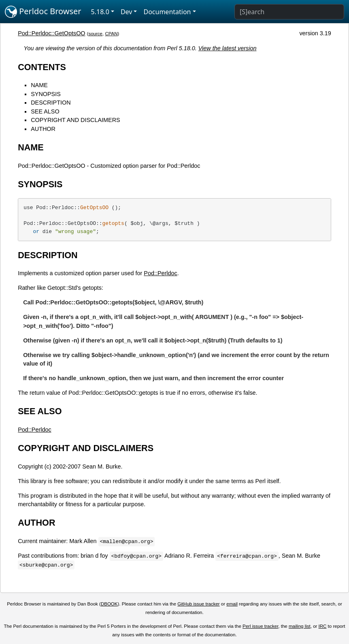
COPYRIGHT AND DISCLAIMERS (75, 120)
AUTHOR (43, 129)
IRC (323, 626)
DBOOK (109, 604)
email (232, 604)
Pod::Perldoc (160, 273)
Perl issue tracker (260, 626)
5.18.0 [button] (100, 12)
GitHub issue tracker (198, 604)
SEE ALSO (45, 111)
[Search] (289, 12)
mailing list (300, 626)
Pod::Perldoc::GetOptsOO (51, 33)
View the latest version (228, 48)
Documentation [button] (167, 12)
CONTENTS (42, 67)
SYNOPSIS (46, 94)
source (95, 34)
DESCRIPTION (51, 103)
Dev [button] (127, 12)
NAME (39, 85)
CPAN (111, 34)
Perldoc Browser (43, 12)
